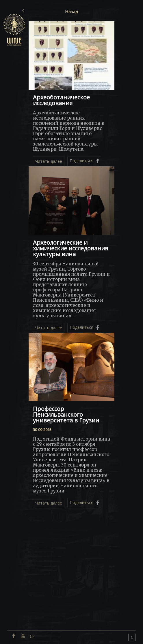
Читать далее (49, 161)
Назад (72, 11)
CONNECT (132, 638)
